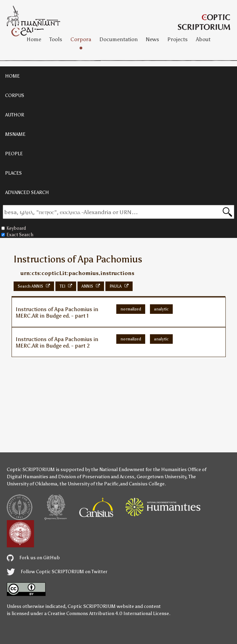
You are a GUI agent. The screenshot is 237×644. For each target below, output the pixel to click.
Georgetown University (161, 477)
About (203, 39)
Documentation (118, 39)
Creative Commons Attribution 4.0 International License (108, 614)
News (153, 39)
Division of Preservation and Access (96, 477)
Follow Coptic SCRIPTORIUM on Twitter (57, 572)
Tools (56, 39)
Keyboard (14, 228)
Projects (177, 39)
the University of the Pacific (89, 484)
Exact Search (17, 235)
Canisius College (147, 484)
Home (34, 39)
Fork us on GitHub (33, 558)
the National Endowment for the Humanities (139, 470)
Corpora (81, 39)
